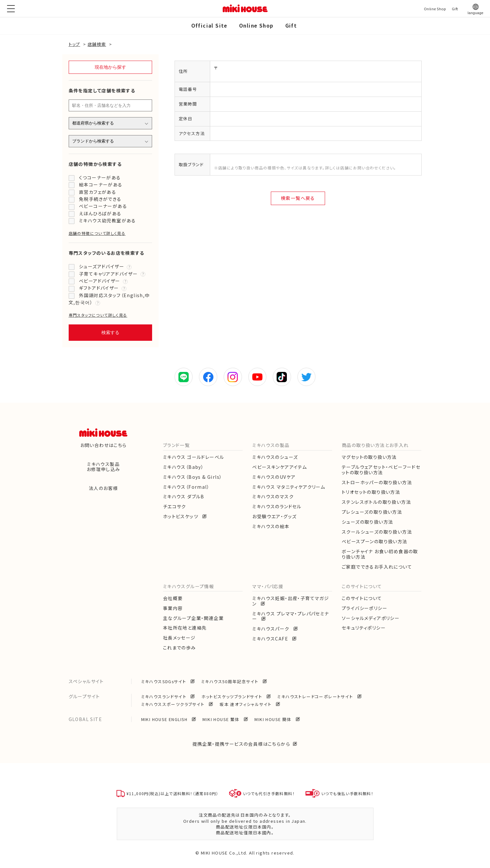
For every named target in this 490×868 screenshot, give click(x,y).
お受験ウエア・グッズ (274, 516)
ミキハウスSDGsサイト (164, 681)
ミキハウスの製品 (271, 445)
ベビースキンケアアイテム (279, 467)
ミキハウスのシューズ (275, 457)
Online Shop (256, 25)
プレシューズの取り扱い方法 (372, 512)
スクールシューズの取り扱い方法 (377, 532)
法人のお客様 (103, 488)
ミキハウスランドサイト (165, 696)
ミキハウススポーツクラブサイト (174, 704)
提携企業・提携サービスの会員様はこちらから (241, 744)
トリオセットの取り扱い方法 (371, 492)
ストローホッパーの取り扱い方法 (377, 482)
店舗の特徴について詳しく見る (97, 233)
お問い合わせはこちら (103, 445)
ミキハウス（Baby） (183, 467)
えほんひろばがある (100, 213)
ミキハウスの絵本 (271, 526)
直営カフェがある (98, 192)
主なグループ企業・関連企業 (193, 618)
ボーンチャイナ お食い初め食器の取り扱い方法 (380, 554)
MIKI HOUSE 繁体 (222, 719)
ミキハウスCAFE (271, 639)
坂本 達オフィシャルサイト (246, 704)
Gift (291, 25)
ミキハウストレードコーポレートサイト (316, 696)
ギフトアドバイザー (99, 288)
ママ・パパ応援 (268, 586)
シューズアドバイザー (102, 266)
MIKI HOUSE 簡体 (274, 719)
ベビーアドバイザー (100, 281)
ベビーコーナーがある (103, 206)
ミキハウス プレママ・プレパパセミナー (291, 616)
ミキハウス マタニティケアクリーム (289, 487)
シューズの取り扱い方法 (367, 522)
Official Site (209, 25)
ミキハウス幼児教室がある (107, 220)
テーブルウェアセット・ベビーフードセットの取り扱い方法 (381, 470)
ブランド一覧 (176, 445)
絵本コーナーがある (101, 185)
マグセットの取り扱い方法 (369, 457)
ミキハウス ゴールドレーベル (194, 457)
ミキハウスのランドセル (277, 506)
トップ (74, 44)
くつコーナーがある (100, 177)
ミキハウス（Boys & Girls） (193, 477)
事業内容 (173, 608)
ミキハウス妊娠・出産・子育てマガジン (291, 601)
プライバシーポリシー (365, 608)
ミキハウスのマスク (273, 496)
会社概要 (173, 598)
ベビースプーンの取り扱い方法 (375, 541)
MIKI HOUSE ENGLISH (165, 719)
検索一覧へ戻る (298, 198)
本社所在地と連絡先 (185, 628)
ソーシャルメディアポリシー (371, 618)
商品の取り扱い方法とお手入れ (375, 445)
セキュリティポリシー (364, 628)
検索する (110, 332)
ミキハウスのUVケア (274, 477)
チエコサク (175, 506)
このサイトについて (362, 586)
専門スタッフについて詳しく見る (98, 315)
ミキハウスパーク (271, 629)
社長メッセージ (179, 638)
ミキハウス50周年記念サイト (231, 681)
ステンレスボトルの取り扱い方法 (376, 502)
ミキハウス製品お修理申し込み (103, 467)
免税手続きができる (100, 199)
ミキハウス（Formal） (186, 487)
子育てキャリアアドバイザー (108, 274)
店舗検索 (97, 44)
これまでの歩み (180, 648)
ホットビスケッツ (181, 516)
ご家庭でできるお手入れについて (377, 567)
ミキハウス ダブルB (184, 496)
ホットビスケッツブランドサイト (233, 696)
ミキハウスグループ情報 (189, 586)
